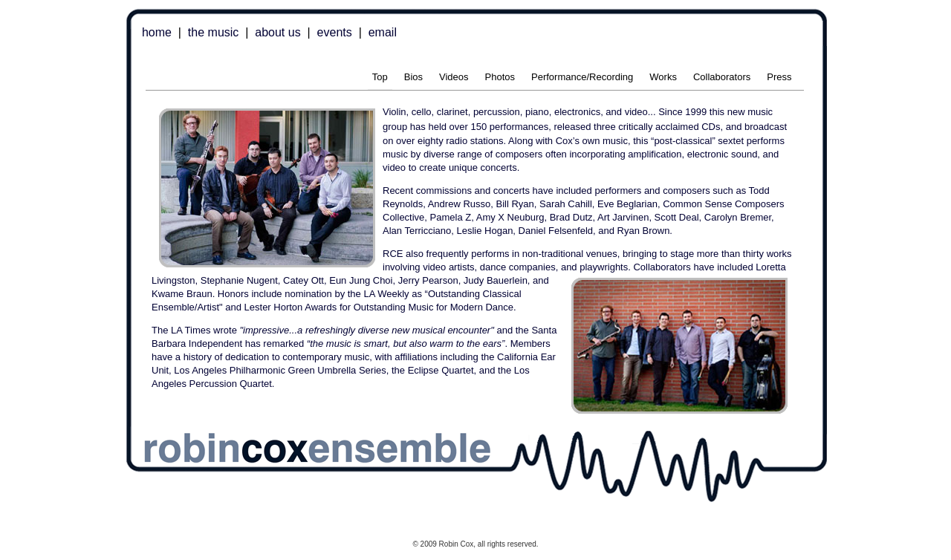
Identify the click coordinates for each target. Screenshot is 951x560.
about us (277, 32)
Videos (454, 77)
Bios (413, 77)
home (157, 32)
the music (213, 32)
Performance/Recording (582, 77)
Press (779, 77)
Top (380, 77)
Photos (500, 77)
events (335, 32)
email (383, 32)
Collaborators (722, 77)
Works (663, 77)
